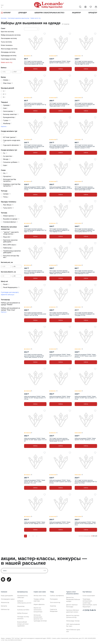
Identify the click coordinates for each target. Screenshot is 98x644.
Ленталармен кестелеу (9, 38)
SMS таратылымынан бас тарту (73, 625)
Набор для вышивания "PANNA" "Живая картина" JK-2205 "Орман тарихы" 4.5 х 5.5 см (35, 440)
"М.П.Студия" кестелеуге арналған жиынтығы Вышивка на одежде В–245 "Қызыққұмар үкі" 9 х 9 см (85, 105)
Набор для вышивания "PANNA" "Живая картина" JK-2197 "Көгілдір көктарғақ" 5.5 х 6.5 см (35, 398)
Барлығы (4, 126)
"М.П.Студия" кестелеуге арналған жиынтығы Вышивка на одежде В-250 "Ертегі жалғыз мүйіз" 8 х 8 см (85, 188)
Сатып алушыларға (89, 596)
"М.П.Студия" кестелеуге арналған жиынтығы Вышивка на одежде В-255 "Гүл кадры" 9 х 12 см (35, 230)
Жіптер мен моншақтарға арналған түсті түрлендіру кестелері (40, 618)
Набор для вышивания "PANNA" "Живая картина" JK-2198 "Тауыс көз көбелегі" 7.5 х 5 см (86, 398)
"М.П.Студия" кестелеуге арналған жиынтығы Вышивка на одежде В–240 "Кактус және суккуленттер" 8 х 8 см (34, 63)
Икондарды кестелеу (8, 52)
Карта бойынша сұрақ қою (73, 631)
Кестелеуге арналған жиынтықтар (19, 18)
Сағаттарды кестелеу (8, 59)
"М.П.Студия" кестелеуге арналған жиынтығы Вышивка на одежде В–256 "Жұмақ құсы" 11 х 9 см (59, 272)
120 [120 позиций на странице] (96, 536)
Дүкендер (23, 13)
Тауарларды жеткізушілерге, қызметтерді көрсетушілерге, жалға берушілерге (90, 603)
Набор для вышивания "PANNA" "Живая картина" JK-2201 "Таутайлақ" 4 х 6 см (85, 439)
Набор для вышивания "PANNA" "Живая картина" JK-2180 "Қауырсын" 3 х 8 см (60, 62)
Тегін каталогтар (55, 602)
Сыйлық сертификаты (57, 596)
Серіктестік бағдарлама (54, 610)
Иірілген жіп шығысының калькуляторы (38, 610)
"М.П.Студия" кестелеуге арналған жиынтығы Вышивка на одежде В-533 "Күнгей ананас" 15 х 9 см (59, 440)
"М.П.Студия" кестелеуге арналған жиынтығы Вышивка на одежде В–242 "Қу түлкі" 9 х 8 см (35, 105)
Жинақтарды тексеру (73, 621)
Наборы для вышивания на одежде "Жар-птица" (10, 309)
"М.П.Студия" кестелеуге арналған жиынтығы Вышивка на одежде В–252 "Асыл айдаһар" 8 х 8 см (59, 230)
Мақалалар (21, 606)
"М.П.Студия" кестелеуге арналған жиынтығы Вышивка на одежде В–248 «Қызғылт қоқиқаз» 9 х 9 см (85, 146)
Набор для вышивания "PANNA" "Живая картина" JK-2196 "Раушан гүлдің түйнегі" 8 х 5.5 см (86, 356)
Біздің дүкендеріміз (7, 596)
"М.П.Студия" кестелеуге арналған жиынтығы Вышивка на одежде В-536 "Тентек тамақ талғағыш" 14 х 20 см (34, 356)
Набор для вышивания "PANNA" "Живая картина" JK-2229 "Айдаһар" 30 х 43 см (35, 523)
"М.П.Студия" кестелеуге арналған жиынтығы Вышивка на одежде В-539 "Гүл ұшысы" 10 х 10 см (86, 482)
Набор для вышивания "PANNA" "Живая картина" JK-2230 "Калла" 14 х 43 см (60, 523)
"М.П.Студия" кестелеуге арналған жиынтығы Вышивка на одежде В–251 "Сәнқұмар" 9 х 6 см (85, 314)
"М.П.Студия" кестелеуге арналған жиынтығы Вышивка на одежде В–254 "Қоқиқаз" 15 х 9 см (34, 272)
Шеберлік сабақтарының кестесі (49, 13)
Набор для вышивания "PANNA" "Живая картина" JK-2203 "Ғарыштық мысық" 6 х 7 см (61, 356)
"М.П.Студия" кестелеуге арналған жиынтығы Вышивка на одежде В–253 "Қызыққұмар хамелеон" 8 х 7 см (85, 230)
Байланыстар (5, 609)
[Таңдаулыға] (45, 34)
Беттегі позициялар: (85, 536)
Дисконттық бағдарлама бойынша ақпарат (73, 599)
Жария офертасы (39, 604)
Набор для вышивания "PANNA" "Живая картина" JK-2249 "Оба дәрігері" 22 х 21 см (61, 188)
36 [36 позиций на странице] (92, 536)
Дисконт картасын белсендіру (72, 606)
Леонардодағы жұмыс (8, 599)
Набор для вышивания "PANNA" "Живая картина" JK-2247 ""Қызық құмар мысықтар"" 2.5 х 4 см (35, 482)
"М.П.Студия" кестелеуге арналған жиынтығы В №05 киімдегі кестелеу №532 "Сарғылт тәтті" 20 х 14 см (35, 314)
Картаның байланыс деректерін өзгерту (73, 611)
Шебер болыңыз (22, 613)
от (2, 72)
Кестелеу (4, 18)
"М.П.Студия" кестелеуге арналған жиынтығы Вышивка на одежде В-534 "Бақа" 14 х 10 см (59, 314)
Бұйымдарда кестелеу (9, 56)
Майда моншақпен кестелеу (11, 35)
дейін (14, 72)
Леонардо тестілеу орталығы (23, 618)
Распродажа (54, 599)
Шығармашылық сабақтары (22, 597)
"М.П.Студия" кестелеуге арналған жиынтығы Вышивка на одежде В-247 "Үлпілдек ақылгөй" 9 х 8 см (59, 146)
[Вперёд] (37, 536)
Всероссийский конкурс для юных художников (23, 624)
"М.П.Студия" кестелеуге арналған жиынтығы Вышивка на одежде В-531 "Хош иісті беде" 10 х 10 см (85, 63)
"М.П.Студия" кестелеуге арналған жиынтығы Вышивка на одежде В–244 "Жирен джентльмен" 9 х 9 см (59, 105)
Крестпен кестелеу (7, 32)
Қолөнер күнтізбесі (23, 610)
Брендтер (93, 13)
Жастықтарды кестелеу (9, 49)
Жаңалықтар (5, 602)
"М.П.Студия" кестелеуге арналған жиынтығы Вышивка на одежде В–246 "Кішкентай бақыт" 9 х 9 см (34, 146)
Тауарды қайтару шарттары (39, 600)
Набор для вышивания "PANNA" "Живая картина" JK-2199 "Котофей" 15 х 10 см (60, 397)
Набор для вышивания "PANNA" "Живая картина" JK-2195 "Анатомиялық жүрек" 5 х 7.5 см (35, 188)
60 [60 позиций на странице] (94, 536)
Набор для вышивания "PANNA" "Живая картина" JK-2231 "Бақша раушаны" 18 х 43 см (85, 524)
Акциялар (76, 13)
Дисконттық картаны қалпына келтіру (73, 616)
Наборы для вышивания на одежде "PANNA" (10, 304)
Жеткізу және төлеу (40, 596)
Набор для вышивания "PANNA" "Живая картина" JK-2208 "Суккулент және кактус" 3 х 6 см (60, 482)
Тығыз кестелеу (6, 42)
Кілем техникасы (7, 45)
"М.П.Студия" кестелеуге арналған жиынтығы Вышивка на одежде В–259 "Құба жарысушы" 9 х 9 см (85, 272)
